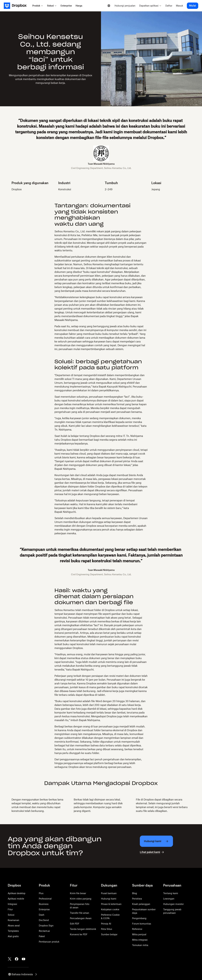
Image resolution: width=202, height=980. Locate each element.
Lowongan (169, 899)
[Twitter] (10, 959)
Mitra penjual (139, 934)
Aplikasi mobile (16, 899)
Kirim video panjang (81, 899)
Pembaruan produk (49, 942)
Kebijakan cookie (110, 909)
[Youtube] (24, 959)
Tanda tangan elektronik (83, 929)
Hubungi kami (109, 899)
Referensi (137, 929)
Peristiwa (137, 899)
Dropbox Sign (46, 926)
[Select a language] (109, 6)
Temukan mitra (140, 945)
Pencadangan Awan (81, 918)
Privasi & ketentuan (111, 904)
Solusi (11, 915)
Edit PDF (75, 924)
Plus (41, 893)
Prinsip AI (106, 924)
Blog (135, 893)
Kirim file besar (78, 893)
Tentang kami (171, 893)
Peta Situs (107, 929)
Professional (45, 899)
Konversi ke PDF (79, 934)
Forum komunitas (142, 924)
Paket (42, 936)
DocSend (44, 920)
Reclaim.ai (44, 931)
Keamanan (13, 920)
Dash (42, 915)
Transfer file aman (80, 913)
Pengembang (139, 918)
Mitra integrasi (140, 940)
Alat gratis (13, 936)
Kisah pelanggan (141, 904)
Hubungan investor (173, 904)
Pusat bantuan (109, 893)
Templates (13, 931)
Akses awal (14, 926)
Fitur (10, 909)
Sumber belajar (109, 934)
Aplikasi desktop (17, 893)
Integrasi (12, 904)
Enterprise (44, 909)
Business (44, 904)
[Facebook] (17, 959)
